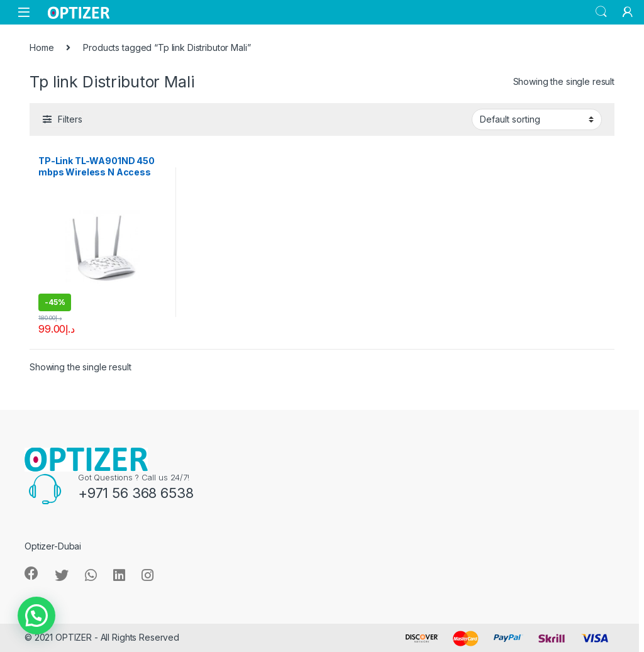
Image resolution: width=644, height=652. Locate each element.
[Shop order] (537, 119)
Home (42, 47)
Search (601, 12)
